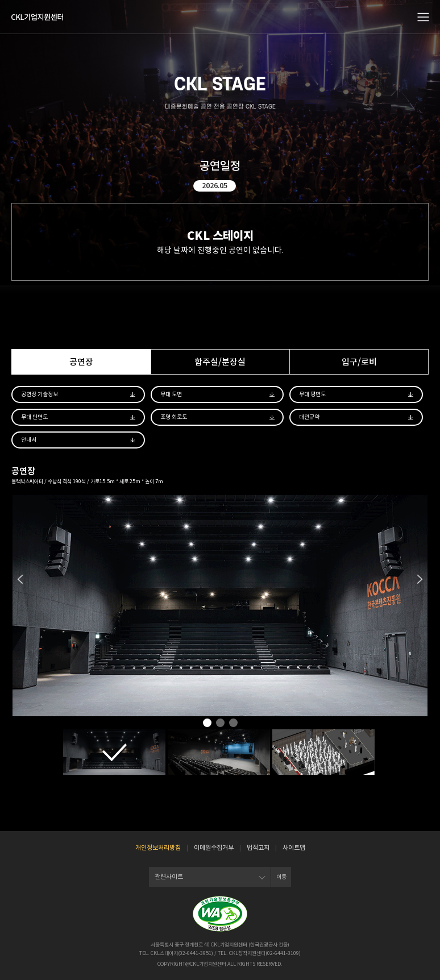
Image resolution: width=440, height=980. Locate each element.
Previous (20, 579)
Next (420, 579)
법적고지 (258, 848)
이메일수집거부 (214, 848)
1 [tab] (207, 724)
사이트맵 (294, 848)
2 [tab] (220, 724)
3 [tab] (233, 724)
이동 (281, 877)
